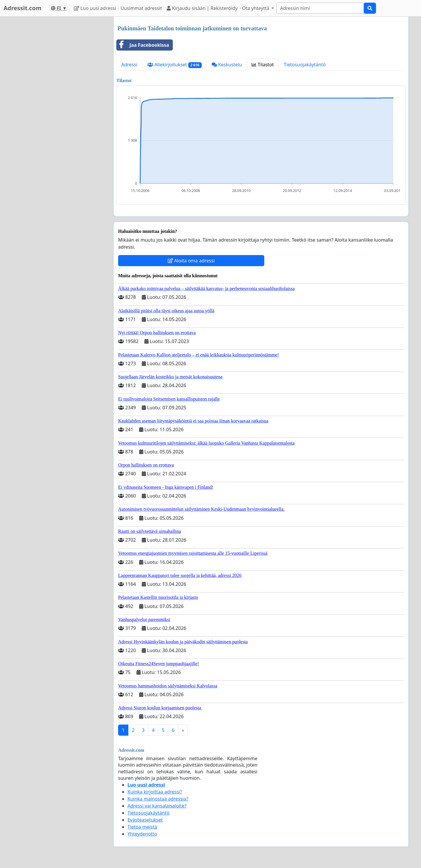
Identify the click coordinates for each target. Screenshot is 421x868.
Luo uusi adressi (95, 8)
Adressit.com (23, 8)
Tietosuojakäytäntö (305, 65)
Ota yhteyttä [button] (256, 8)
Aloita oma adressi (191, 261)
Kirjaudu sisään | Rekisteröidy (202, 8)
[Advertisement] (56, 104)
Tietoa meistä (142, 827)
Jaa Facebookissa (143, 45)
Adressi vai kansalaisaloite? (157, 806)
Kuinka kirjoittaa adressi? (155, 792)
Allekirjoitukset (175, 65)
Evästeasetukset (145, 820)
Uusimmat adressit (141, 8)
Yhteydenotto (142, 834)
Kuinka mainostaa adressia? (158, 799)
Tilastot (263, 65)
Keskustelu (227, 65)
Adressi (129, 65)
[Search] (320, 8)
